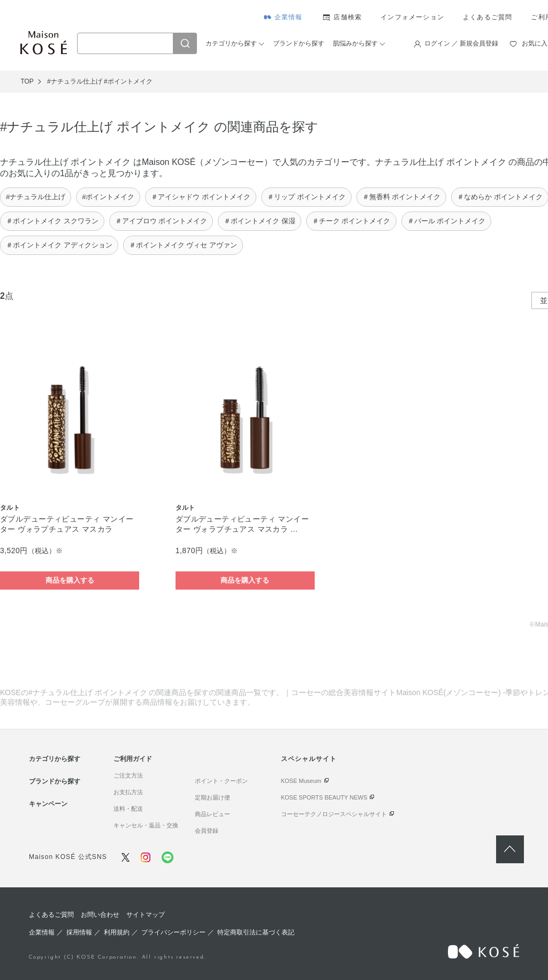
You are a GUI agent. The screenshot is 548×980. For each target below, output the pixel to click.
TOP (27, 81)
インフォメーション (412, 17)
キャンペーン (48, 804)
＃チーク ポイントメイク (351, 221)
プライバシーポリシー (173, 932)
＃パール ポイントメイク (447, 221)
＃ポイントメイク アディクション (59, 245)
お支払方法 (128, 792)
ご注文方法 (128, 775)
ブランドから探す (299, 43)
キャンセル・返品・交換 (146, 825)
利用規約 (117, 932)
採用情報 (79, 932)
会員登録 (207, 831)
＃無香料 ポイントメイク (402, 197)
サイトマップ (146, 915)
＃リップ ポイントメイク (306, 197)
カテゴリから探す (231, 43)
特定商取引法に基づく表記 (256, 932)
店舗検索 (348, 17)
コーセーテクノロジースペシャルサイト (334, 814)
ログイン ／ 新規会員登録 (462, 43)
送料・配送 (128, 809)
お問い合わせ (100, 915)
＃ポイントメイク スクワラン (52, 221)
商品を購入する (70, 580)
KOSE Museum (301, 781)
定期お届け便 (212, 797)
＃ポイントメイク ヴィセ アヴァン (183, 245)
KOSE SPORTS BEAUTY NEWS (324, 797)
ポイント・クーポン (221, 781)
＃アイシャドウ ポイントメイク (201, 197)
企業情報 (289, 17)
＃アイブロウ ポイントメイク (161, 221)
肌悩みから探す (355, 43)
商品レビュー (212, 814)
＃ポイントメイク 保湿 (260, 221)
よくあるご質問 (488, 17)
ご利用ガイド (133, 759)
